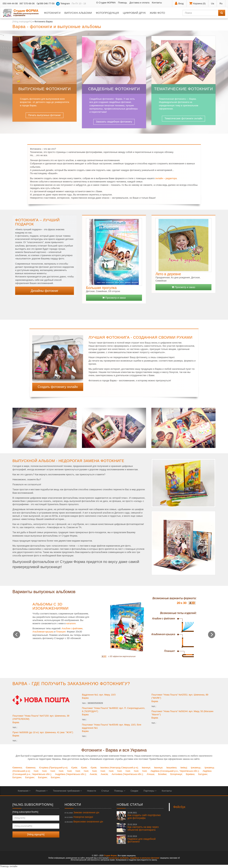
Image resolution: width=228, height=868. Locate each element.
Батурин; (203, 774)
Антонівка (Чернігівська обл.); (128, 774)
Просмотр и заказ (114, 298)
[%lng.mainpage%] (22, 22)
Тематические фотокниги (183, 89)
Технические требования (67, 791)
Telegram (63, 4)
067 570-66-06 (27, 3)
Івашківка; (172, 768)
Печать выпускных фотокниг (44, 115)
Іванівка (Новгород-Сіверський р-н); (119, 768)
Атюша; (151, 774)
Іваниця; (146, 768)
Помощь (123, 3)
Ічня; (36, 771)
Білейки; (163, 774)
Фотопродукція (107, 13)
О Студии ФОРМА (106, 3)
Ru (221, 3)
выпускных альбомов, (119, 858)
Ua (213, 3)
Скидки (134, 791)
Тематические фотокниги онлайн (183, 118)
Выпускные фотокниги (45, 89)
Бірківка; (191, 774)
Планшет (61, 632)
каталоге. (71, 623)
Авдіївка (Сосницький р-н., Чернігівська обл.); (175, 771)
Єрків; (74, 768)
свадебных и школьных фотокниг (144, 858)
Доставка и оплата (139, 3)
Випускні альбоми (78, 13)
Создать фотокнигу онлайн (58, 387)
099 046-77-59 (45, 3)
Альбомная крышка (43, 632)
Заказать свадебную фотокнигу (114, 122)
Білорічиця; (176, 774)
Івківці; (184, 768)
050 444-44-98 (10, 3)
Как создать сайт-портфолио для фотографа (144, 815)
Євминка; (17, 768)
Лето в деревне (168, 274)
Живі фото (157, 13)
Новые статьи (130, 805)
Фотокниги (52, 13)
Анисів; (94, 774)
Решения (42, 791)
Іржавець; (196, 768)
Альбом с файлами (72, 628)
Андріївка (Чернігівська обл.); (71, 774)
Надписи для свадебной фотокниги (142, 839)
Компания (24, 791)
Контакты (157, 3)
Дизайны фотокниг (44, 291)
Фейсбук (179, 807)
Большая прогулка (101, 288)
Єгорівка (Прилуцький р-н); (54, 768)
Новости (92, 791)
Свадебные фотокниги (114, 89)
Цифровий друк (134, 13)
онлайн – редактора (166, 178)
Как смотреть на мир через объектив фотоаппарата (143, 827)
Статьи (105, 791)
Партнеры (150, 791)
